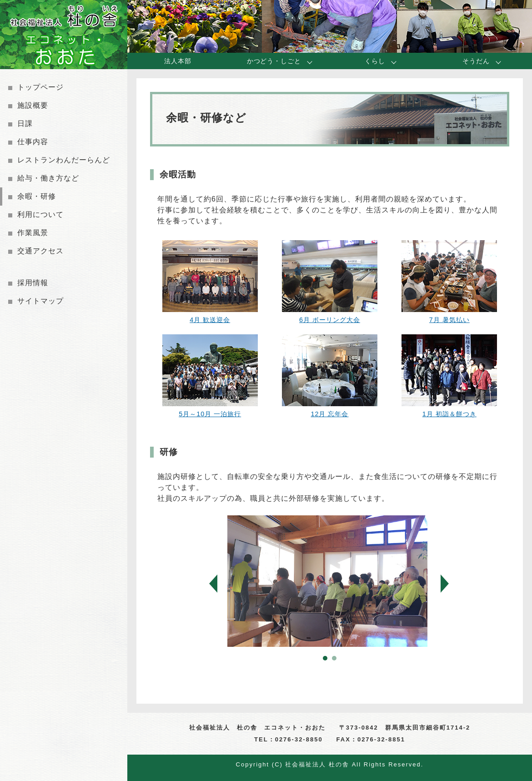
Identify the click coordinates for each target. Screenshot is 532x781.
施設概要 (33, 105)
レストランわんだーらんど (64, 160)
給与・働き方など (48, 178)
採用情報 (33, 283)
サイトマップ (40, 301)
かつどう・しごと (274, 61)
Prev (221, 584)
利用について (40, 214)
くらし (375, 61)
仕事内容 (33, 142)
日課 (25, 123)
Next (452, 584)
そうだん (476, 61)
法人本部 (178, 61)
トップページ (40, 87)
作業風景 (33, 233)
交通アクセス (40, 251)
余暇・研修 (37, 196)
